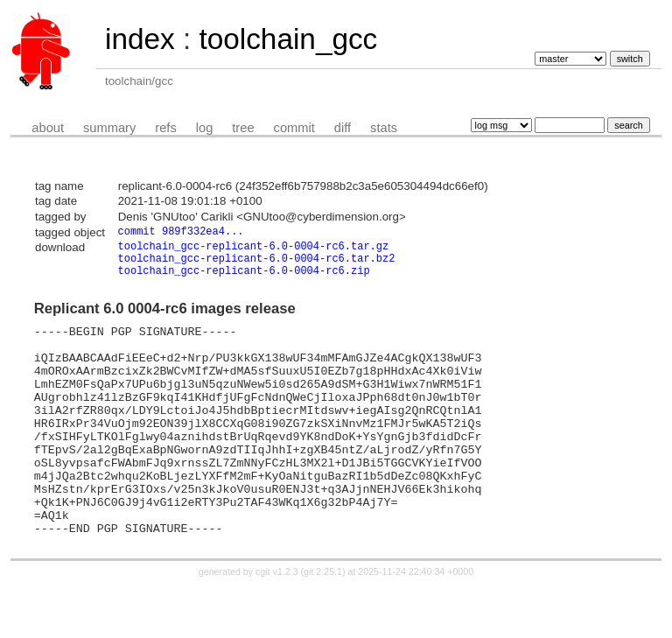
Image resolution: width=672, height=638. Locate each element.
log (205, 128)
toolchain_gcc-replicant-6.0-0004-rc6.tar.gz (254, 250)
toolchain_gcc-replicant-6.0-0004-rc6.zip (244, 280)
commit (294, 128)
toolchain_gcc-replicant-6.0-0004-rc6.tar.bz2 (257, 265)
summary (109, 128)
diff (343, 128)
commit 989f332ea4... (181, 232)
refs (165, 128)
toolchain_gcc (288, 39)
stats (384, 128)
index (140, 39)
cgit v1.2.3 (277, 622)
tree (243, 128)
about (48, 128)
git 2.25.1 (323, 622)
